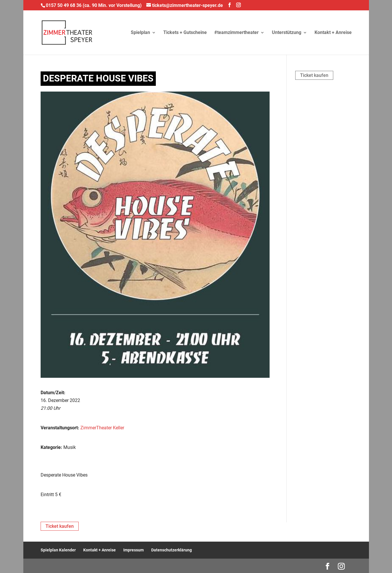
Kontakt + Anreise (333, 33)
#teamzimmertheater (236, 33)
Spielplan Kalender (58, 550)
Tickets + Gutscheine (185, 33)
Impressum (133, 550)
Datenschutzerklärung (172, 550)
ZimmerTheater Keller (102, 428)
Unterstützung (287, 33)
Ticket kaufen (314, 75)
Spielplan (140, 33)
